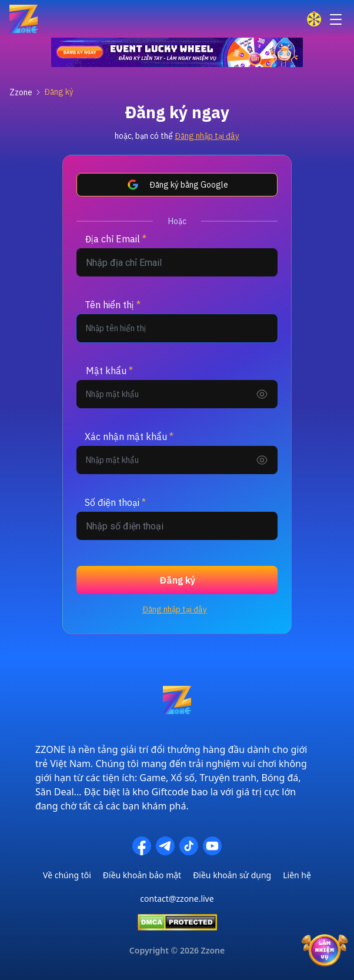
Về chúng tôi (67, 875)
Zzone (21, 92)
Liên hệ (297, 875)
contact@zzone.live (177, 899)
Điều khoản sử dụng (232, 875)
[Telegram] (165, 846)
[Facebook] (142, 846)
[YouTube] (212, 846)
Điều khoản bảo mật (142, 875)
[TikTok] (189, 846)
